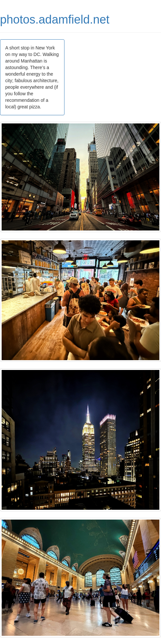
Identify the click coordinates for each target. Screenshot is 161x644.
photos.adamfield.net (55, 19)
